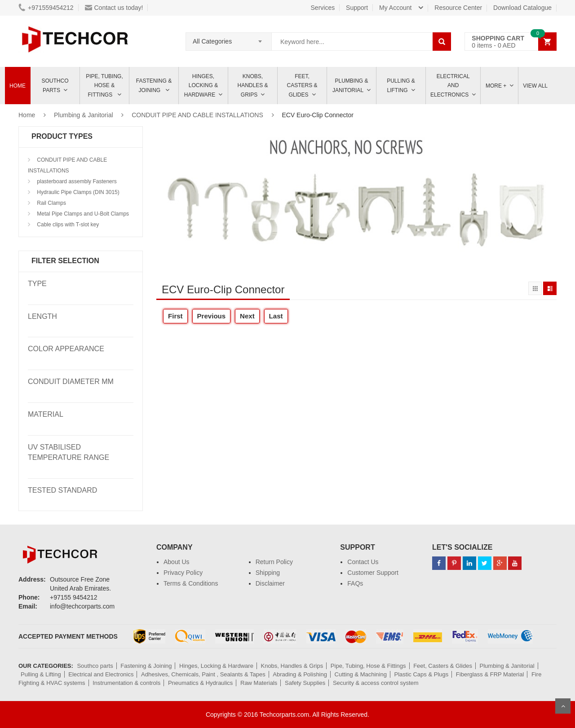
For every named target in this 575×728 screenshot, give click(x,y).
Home (18, 86)
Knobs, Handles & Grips (252, 86)
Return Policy (274, 562)
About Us (177, 562)
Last (276, 316)
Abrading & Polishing (300, 674)
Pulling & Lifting (401, 86)
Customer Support (373, 573)
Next (247, 316)
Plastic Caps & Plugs (422, 674)
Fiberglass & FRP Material (490, 674)
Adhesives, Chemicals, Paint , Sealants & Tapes (203, 674)
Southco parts (55, 86)
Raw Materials (259, 683)
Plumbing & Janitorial (350, 86)
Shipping (268, 573)
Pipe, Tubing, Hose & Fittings (104, 86)
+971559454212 (46, 8)
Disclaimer (270, 583)
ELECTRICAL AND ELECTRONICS (450, 86)
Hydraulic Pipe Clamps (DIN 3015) (77, 192)
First (175, 316)
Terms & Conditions (191, 583)
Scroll (563, 706)
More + (496, 86)
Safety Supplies (305, 683)
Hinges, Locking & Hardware (201, 86)
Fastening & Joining (154, 86)
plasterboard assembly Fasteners (76, 181)
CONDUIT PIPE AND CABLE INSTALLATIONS (197, 115)
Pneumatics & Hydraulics (201, 683)
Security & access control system (376, 683)
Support (357, 8)
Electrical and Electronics (101, 674)
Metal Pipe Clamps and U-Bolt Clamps (82, 214)
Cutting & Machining (361, 674)
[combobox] (229, 39)
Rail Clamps (51, 203)
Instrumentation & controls (126, 683)
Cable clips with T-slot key (67, 225)
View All (535, 86)
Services (323, 8)
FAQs (355, 583)
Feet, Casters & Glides (302, 86)
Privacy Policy (183, 573)
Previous (212, 316)
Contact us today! (114, 8)
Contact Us (363, 562)
